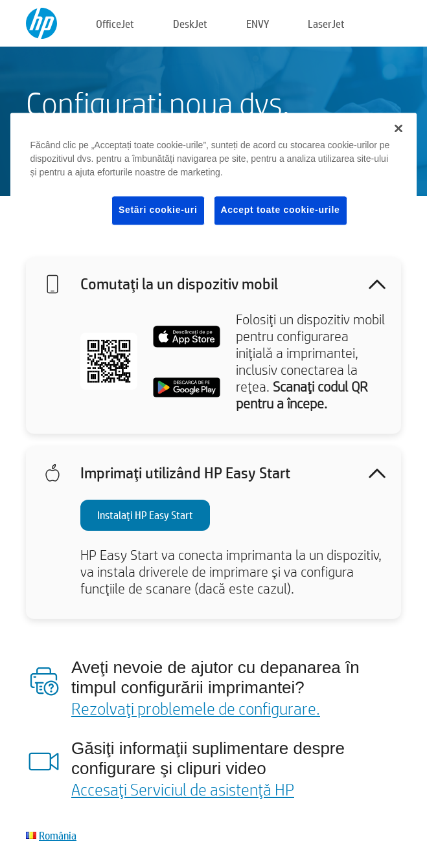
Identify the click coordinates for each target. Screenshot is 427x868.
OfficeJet (115, 24)
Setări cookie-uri (158, 210)
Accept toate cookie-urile (281, 210)
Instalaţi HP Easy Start (145, 515)
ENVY (258, 24)
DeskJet (190, 24)
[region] (213, 180)
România (58, 835)
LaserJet (326, 24)
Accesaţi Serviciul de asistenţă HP (183, 789)
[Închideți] (398, 129)
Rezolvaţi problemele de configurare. (196, 708)
